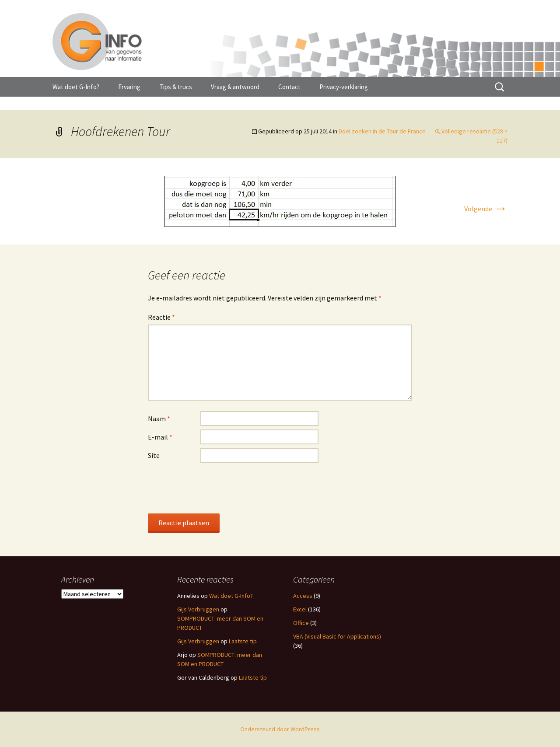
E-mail (160, 437)
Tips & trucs (176, 87)
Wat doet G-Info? (76, 87)
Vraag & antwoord (235, 87)
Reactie (161, 317)
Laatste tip (243, 641)
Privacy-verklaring (344, 87)
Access (303, 596)
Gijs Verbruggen (198, 609)
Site (154, 455)
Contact (289, 87)
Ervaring (129, 87)
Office (301, 623)
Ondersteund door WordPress (280, 729)
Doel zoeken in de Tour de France (382, 131)
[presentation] (214, 488)
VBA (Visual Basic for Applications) (337, 636)
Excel (300, 609)
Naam (159, 419)
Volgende (486, 209)
